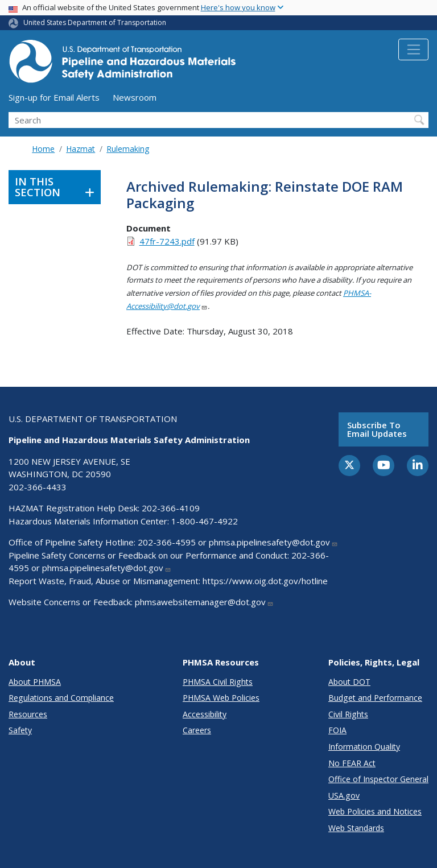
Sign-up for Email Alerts (54, 97)
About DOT (349, 682)
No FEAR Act (352, 763)
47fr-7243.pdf (167, 241)
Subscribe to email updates (377, 429)
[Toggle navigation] (413, 49)
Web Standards (356, 828)
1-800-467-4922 (205, 521)
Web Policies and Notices (375, 811)
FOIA (337, 730)
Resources (28, 714)
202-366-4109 (171, 508)
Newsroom (135, 97)
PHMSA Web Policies (221, 698)
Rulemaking (128, 149)
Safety (20, 730)
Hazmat (81, 149)
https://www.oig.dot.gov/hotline (265, 581)
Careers (197, 730)
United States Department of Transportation (95, 22)
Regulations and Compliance (61, 698)
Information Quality (364, 747)
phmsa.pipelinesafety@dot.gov (273, 542)
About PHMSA (35, 682)
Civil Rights (348, 714)
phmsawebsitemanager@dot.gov (204, 602)
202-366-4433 (38, 487)
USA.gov (344, 795)
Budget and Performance (375, 698)
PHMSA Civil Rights (218, 682)
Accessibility (205, 714)
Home (43, 149)
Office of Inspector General (378, 779)
